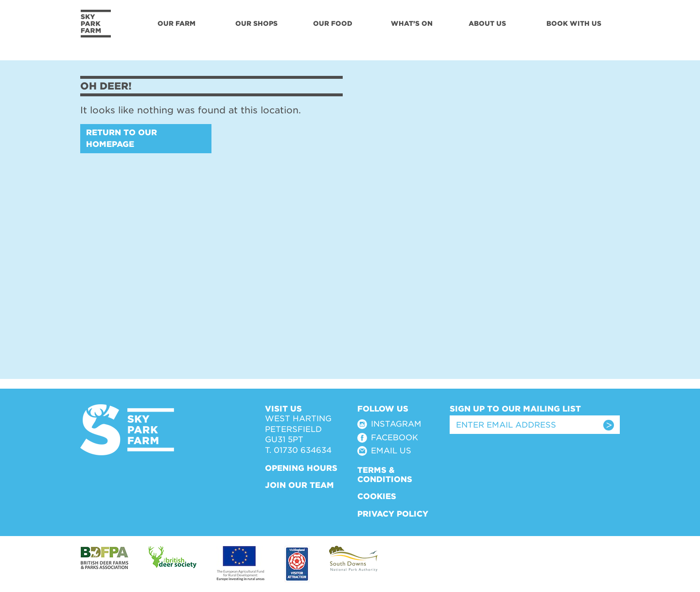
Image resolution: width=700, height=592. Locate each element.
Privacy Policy (393, 514)
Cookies (377, 496)
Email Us (391, 451)
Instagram (396, 424)
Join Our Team (299, 485)
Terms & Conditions (385, 475)
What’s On (412, 23)
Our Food (333, 23)
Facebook (394, 438)
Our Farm (176, 23)
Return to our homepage (122, 138)
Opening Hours (301, 468)
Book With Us (574, 23)
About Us (487, 23)
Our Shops (256, 23)
